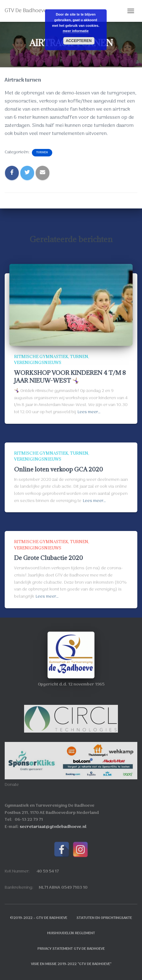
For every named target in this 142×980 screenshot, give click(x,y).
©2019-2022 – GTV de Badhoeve (39, 918)
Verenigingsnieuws (38, 362)
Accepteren (79, 41)
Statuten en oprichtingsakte (104, 918)
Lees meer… (89, 412)
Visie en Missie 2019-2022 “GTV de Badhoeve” (71, 964)
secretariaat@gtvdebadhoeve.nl (53, 827)
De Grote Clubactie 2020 (48, 558)
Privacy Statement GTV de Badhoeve (71, 949)
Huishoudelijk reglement (71, 933)
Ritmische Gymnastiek (41, 356)
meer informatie (76, 31)
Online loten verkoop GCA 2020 (58, 469)
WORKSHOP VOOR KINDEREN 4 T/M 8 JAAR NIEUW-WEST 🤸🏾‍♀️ (70, 377)
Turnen (42, 153)
